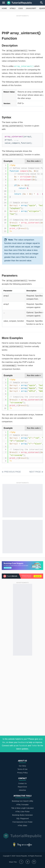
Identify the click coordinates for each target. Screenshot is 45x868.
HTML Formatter (22, 805)
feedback (22, 742)
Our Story (22, 766)
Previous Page (13, 472)
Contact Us (22, 783)
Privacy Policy (22, 773)
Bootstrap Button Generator (22, 815)
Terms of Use (22, 769)
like (4, 742)
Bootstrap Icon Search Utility (22, 801)
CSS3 (21, 8)
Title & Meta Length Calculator (23, 808)
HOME (4, 8)
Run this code (34, 161)
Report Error (22, 787)
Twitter (34, 746)
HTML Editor (22, 826)
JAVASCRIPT (31, 8)
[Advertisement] (22, 22)
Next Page (35, 472)
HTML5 (13, 8)
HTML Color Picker (23, 812)
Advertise (22, 790)
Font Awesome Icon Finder (22, 822)
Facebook (23, 746)
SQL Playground (22, 818)
